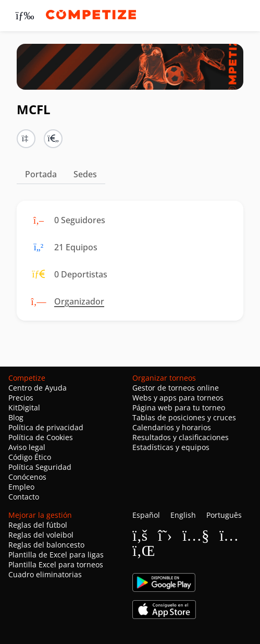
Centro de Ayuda (38, 388)
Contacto (24, 497)
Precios (21, 398)
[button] (53, 139)
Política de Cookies (41, 437)
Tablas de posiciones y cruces (184, 417)
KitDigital (24, 408)
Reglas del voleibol (41, 535)
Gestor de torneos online (176, 388)
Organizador (79, 301)
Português (224, 515)
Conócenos (27, 477)
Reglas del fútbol (38, 525)
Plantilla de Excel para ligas (56, 555)
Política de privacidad (46, 427)
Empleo (21, 487)
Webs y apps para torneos (178, 398)
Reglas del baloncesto (46, 545)
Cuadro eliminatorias (45, 574)
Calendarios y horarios (172, 427)
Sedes (85, 174)
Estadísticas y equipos (171, 447)
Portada (41, 174)
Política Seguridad (40, 467)
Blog (16, 417)
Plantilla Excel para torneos (56, 564)
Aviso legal (27, 447)
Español (146, 515)
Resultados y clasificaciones (181, 437)
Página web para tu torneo (179, 408)
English (183, 515)
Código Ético (30, 457)
